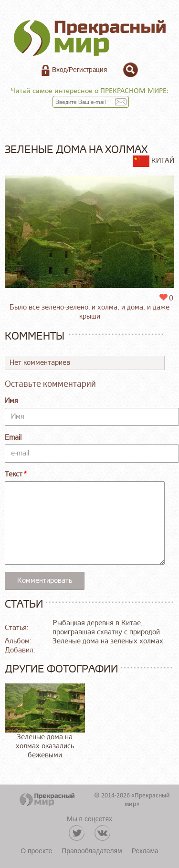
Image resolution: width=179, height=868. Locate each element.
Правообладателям (92, 851)
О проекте (36, 851)
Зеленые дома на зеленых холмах (108, 641)
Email (13, 438)
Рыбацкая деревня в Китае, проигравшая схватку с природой (106, 628)
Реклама (145, 851)
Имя (11, 401)
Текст (14, 474)
